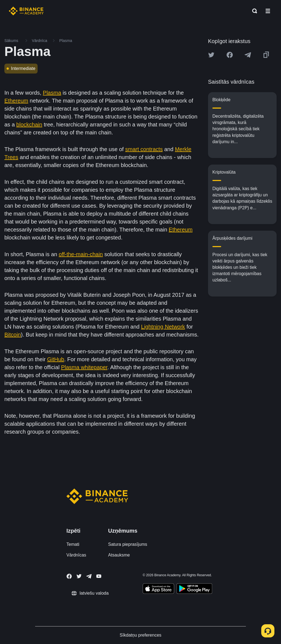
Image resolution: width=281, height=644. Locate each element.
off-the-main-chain (81, 254)
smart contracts (144, 149)
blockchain (29, 125)
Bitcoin (13, 335)
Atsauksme (119, 555)
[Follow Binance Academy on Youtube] (99, 576)
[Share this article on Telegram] (248, 55)
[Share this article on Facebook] (230, 55)
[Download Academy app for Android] (194, 589)
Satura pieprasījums (128, 544)
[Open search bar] (253, 11)
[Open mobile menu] (268, 11)
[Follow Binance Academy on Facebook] (69, 576)
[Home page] (26, 11)
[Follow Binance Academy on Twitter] (79, 576)
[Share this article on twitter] (211, 55)
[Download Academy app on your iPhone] (158, 589)
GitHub (56, 359)
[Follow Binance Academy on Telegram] (89, 576)
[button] (268, 11)
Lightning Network (163, 327)
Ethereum (16, 101)
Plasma (52, 93)
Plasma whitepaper (84, 367)
